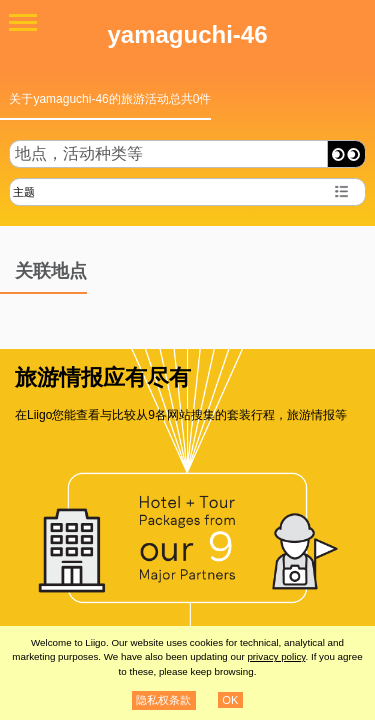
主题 (24, 192)
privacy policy (276, 656)
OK (230, 700)
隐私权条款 (163, 700)
